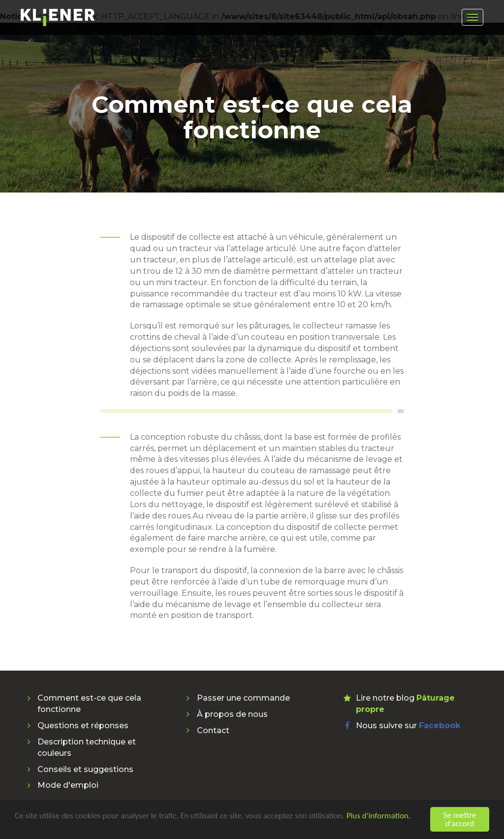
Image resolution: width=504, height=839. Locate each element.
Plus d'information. (378, 817)
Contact (213, 730)
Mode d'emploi (68, 785)
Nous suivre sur (408, 726)
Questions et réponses (83, 726)
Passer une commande (243, 698)
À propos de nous (232, 714)
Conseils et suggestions (85, 769)
